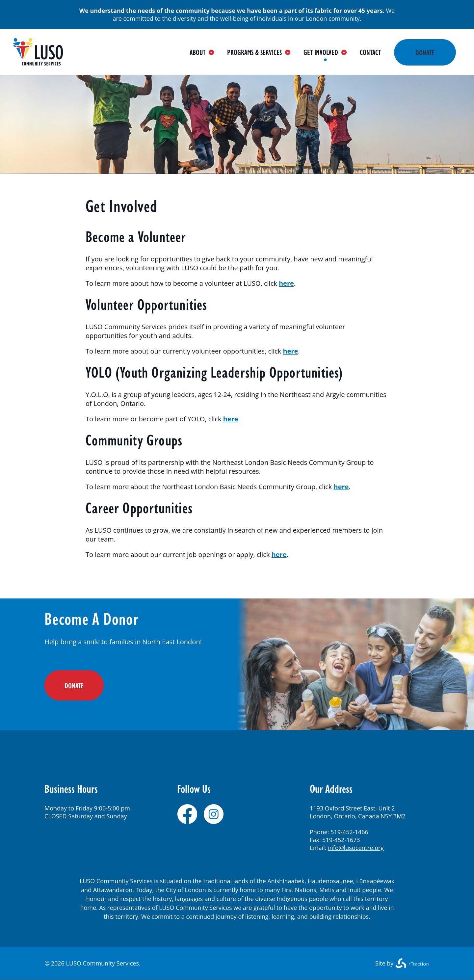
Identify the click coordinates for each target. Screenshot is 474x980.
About (202, 52)
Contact (370, 52)
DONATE (74, 685)
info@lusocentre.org (356, 848)
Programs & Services (259, 52)
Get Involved (325, 52)
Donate (425, 52)
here (286, 283)
